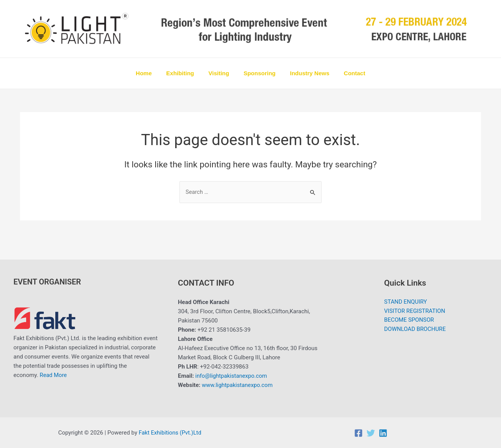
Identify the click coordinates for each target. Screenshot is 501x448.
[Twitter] (371, 433)
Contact (347, 73)
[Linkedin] (383, 433)
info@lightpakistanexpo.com (232, 376)
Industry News (306, 73)
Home (151, 73)
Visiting (220, 73)
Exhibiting (185, 73)
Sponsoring (258, 73)
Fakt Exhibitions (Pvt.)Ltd (171, 433)
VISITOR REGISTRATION (415, 312)
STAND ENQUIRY (406, 303)
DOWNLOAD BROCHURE (415, 330)
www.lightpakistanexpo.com (238, 385)
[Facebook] (358, 433)
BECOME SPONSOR (409, 321)
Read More (53, 375)
